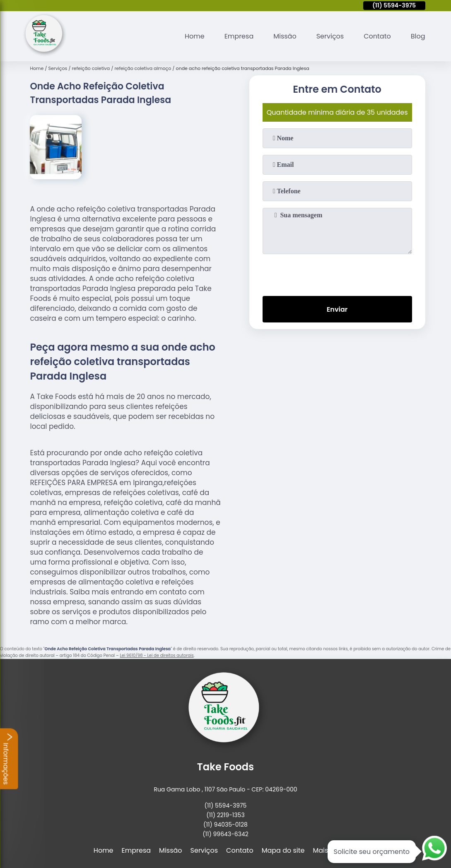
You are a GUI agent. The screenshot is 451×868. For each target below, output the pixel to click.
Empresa (239, 36)
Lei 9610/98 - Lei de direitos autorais (157, 655)
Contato (377, 36)
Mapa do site (283, 850)
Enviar (337, 309)
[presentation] (337, 273)
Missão (285, 36)
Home (195, 36)
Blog (418, 36)
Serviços (330, 36)
